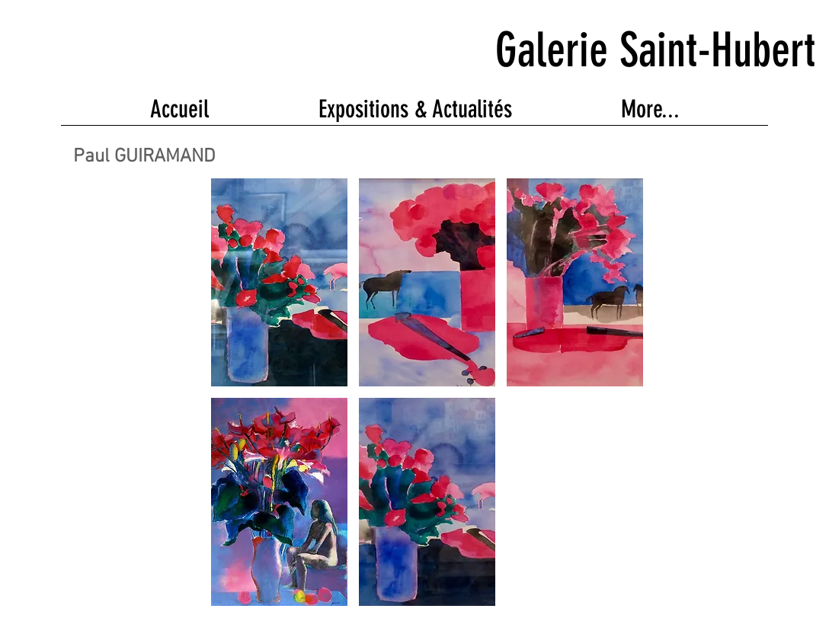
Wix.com (381, 626)
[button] (279, 282)
